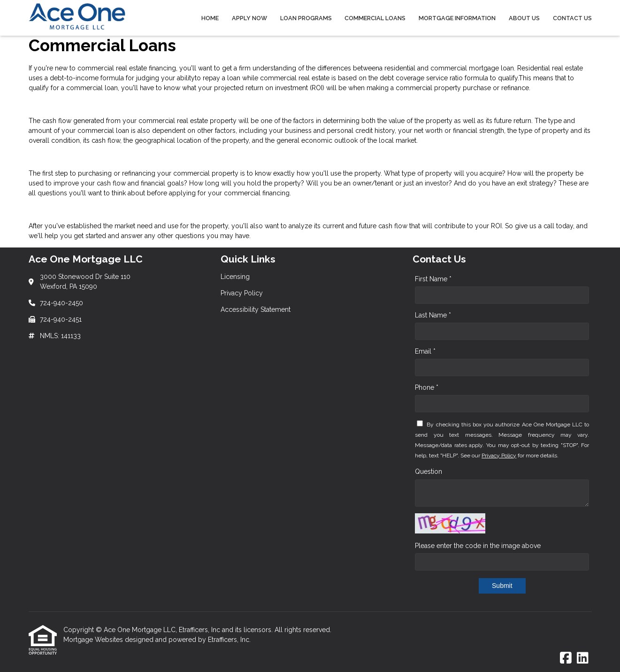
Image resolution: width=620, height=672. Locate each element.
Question (429, 471)
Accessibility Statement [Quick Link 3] (256, 309)
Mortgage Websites (94, 640)
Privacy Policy (499, 456)
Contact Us (572, 18)
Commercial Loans (375, 18)
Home (210, 18)
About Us (524, 18)
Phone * (427, 387)
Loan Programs (306, 18)
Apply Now (249, 18)
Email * (425, 351)
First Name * (433, 279)
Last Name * (433, 315)
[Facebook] (566, 658)
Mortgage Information (457, 18)
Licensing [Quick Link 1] (235, 277)
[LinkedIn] (583, 658)
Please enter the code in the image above (478, 546)
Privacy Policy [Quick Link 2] (242, 293)
